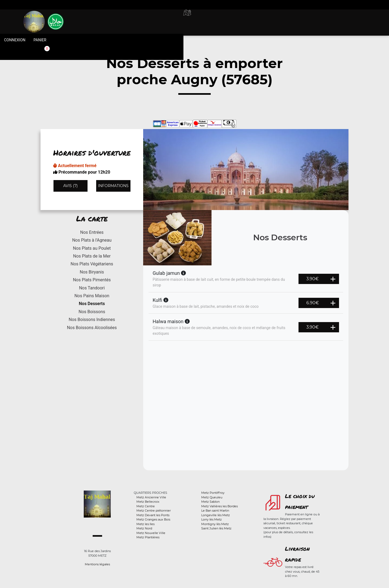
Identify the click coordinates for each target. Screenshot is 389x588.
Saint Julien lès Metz (216, 528)
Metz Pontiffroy (213, 493)
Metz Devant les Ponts (153, 515)
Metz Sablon (210, 502)
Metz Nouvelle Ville (151, 533)
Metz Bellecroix (148, 502)
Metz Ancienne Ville (151, 497)
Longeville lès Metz (216, 515)
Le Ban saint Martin (215, 511)
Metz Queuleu (212, 497)
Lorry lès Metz (212, 519)
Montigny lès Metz (215, 524)
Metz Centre (146, 506)
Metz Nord (144, 528)
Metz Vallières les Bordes (219, 506)
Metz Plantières (148, 537)
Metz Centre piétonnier (154, 511)
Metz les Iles (145, 524)
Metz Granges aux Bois (153, 519)
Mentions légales (97, 564)
